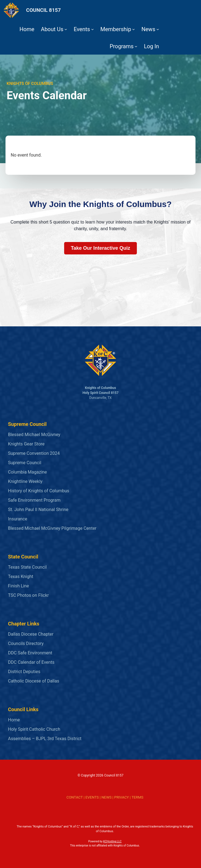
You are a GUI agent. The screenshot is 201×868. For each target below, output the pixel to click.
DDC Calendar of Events (31, 662)
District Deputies (24, 672)
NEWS (106, 797)
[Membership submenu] (134, 29)
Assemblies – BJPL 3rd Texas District (45, 739)
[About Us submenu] (66, 29)
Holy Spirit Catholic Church (34, 729)
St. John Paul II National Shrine (38, 510)
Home (14, 720)
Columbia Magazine (27, 472)
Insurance (18, 519)
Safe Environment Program (34, 500)
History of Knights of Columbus (39, 491)
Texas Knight (21, 577)
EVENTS (92, 797)
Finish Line (18, 586)
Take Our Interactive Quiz (100, 248)
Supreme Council (25, 463)
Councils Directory (26, 643)
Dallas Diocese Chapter (31, 634)
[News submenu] (158, 29)
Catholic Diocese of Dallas (34, 681)
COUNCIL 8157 (44, 10)
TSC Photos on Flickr (28, 595)
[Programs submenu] (136, 46)
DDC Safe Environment (30, 653)
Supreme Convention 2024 (34, 453)
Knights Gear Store (26, 444)
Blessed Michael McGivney (34, 435)
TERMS (138, 797)
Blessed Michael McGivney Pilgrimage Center (52, 528)
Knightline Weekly (25, 481)
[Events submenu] (93, 29)
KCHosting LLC (112, 841)
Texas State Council (27, 567)
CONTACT (74, 797)
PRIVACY (122, 797)
